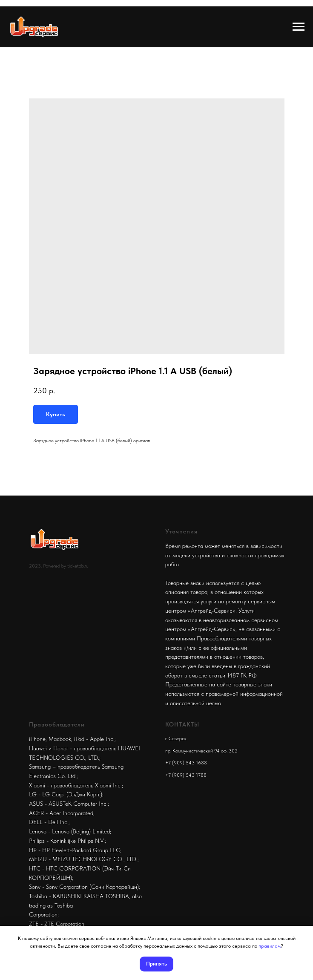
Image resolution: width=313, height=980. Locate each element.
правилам (270, 946)
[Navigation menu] (299, 27)
